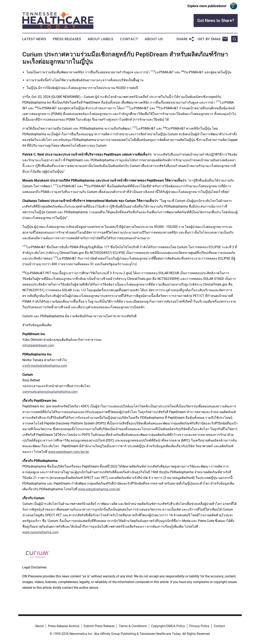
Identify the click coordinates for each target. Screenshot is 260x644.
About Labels (100, 39)
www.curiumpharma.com (40, 532)
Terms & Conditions (133, 626)
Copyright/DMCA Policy (168, 626)
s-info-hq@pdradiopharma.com (45, 366)
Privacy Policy (199, 626)
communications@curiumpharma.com (50, 392)
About (39, 626)
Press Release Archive (64, 626)
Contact (129, 39)
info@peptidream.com (38, 345)
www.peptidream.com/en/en (69, 452)
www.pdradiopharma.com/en (99, 489)
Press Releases (67, 39)
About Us (154, 39)
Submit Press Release (99, 626)
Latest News (34, 39)
